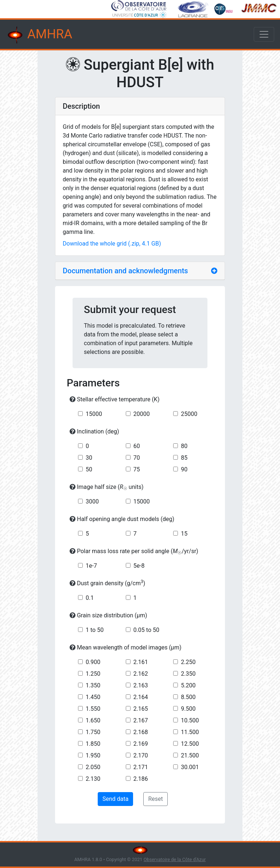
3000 (92, 501)
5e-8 (139, 566)
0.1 (90, 598)
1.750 (93, 732)
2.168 (141, 732)
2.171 (141, 767)
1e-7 (91, 566)
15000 (94, 414)
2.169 (141, 744)
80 (184, 446)
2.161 (141, 662)
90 (184, 469)
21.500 (190, 755)
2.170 (141, 755)
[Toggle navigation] (264, 34)
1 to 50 (95, 630)
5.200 (188, 685)
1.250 (93, 674)
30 (89, 458)
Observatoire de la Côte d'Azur (175, 859)
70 (137, 458)
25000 (189, 414)
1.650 (93, 720)
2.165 (141, 709)
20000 (142, 414)
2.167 (141, 720)
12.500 (190, 744)
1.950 (93, 755)
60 (137, 446)
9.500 (188, 709)
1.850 (93, 744)
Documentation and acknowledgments (125, 271)
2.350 (188, 674)
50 (89, 469)
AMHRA (39, 35)
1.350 (93, 685)
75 (137, 469)
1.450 (93, 697)
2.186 (141, 779)
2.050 (93, 767)
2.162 (141, 674)
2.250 (188, 662)
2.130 (93, 779)
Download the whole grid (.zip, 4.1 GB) (112, 244)
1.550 (93, 709)
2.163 (141, 685)
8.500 (188, 697)
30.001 (190, 767)
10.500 (190, 720)
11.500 (190, 732)
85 (184, 458)
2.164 (141, 697)
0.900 (93, 662)
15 (184, 534)
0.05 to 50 (146, 630)
